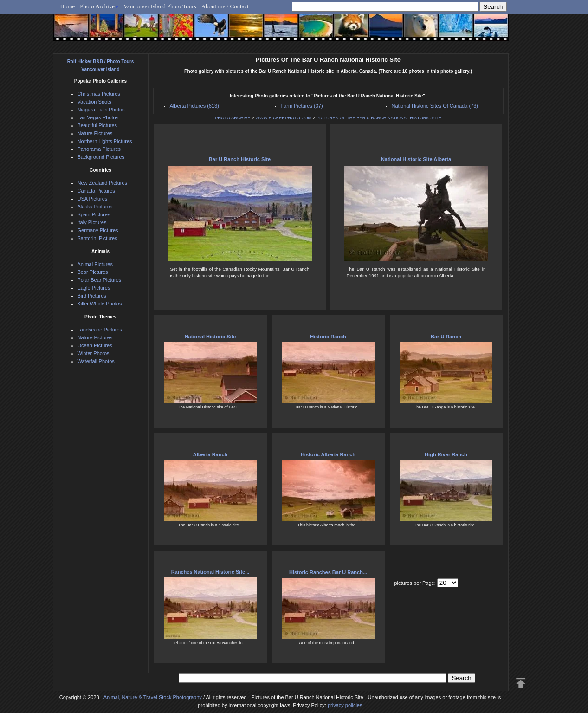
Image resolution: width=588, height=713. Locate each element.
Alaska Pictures (95, 207)
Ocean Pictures (95, 345)
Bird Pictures (92, 296)
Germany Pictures (98, 230)
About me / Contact (225, 6)
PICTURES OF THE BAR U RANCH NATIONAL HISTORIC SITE (379, 118)
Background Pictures (101, 157)
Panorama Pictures (99, 149)
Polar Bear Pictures (100, 280)
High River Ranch (446, 454)
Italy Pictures (92, 222)
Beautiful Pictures (97, 125)
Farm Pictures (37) (302, 106)
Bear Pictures (93, 272)
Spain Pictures (94, 214)
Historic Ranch (328, 337)
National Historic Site (210, 337)
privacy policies (345, 705)
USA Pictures (93, 199)
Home (68, 6)
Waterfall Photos (96, 361)
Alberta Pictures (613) (194, 106)
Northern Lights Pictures (105, 141)
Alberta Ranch (210, 454)
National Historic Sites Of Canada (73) (435, 106)
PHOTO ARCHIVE (233, 118)
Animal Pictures (95, 264)
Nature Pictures (95, 133)
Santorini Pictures (97, 238)
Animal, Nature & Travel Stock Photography (153, 697)
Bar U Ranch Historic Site (240, 159)
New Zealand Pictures (103, 183)
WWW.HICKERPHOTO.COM (283, 118)
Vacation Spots (94, 102)
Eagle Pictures (94, 288)
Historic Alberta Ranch (328, 454)
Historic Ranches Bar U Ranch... (328, 572)
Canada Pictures (96, 191)
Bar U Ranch (446, 337)
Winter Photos (94, 353)
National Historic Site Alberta (416, 159)
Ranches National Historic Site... (210, 572)
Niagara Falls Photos (101, 110)
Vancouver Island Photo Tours (160, 6)
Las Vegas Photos (98, 117)
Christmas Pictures (99, 94)
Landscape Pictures (100, 330)
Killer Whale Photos (100, 304)
